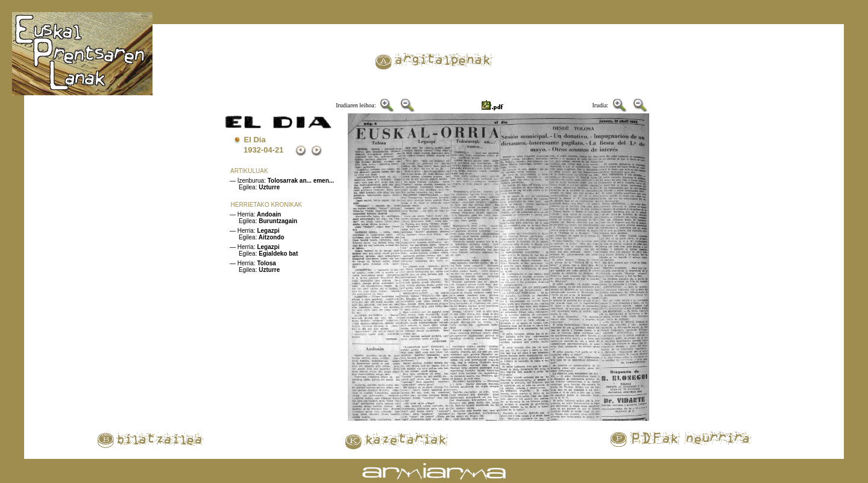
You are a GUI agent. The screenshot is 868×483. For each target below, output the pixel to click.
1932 (252, 150)
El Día (255, 140)
